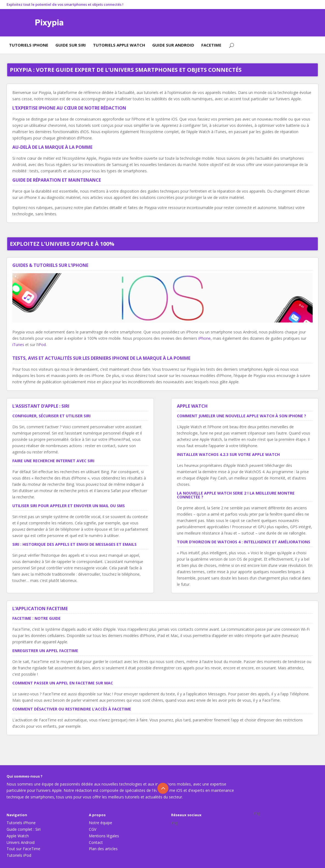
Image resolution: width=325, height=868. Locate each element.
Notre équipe (101, 823)
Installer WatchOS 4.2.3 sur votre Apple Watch (228, 454)
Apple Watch (18, 836)
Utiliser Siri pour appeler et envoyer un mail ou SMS (69, 506)
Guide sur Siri (71, 45)
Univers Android (21, 842)
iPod (42, 345)
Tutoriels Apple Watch (119, 45)
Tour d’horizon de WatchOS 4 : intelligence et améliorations (244, 542)
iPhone (204, 338)
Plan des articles (103, 849)
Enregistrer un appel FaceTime (45, 651)
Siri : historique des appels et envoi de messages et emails (74, 544)
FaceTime (211, 45)
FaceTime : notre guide (36, 618)
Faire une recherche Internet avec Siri (53, 461)
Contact (96, 842)
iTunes (18, 345)
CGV (93, 829)
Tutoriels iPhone (29, 45)
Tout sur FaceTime (23, 849)
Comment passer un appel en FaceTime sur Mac (63, 683)
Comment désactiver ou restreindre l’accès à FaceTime (72, 709)
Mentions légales (104, 836)
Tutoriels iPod (19, 855)
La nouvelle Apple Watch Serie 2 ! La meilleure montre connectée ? (236, 495)
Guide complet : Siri (24, 829)
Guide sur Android (173, 45)
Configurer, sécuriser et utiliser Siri (51, 416)
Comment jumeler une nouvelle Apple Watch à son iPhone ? (241, 416)
